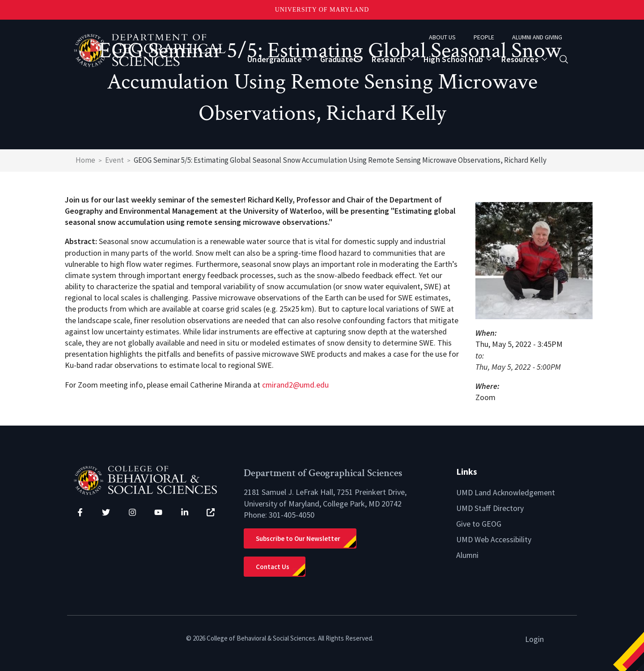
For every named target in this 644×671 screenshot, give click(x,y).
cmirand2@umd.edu (296, 385)
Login (534, 639)
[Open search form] (564, 59)
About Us (442, 37)
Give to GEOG (479, 523)
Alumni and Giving (537, 37)
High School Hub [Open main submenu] (453, 59)
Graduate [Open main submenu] (337, 59)
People (484, 37)
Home (85, 160)
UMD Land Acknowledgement (506, 492)
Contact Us (273, 566)
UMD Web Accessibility (494, 538)
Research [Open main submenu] (388, 59)
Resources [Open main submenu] (520, 59)
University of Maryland (322, 10)
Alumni (468, 553)
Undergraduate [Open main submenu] (275, 59)
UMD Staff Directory (490, 507)
